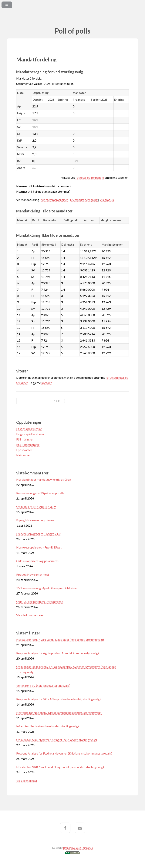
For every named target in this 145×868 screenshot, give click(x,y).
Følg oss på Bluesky (29, 429)
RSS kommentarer (28, 445)
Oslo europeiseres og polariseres (37, 561)
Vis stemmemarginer (55, 200)
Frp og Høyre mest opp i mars (35, 520)
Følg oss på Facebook (30, 434)
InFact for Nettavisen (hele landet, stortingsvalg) (47, 726)
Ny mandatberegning (84, 200)
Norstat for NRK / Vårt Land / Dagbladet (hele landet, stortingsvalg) (60, 639)
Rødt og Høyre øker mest (33, 574)
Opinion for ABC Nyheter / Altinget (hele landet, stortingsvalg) (57, 740)
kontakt (47, 383)
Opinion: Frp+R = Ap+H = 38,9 (36, 507)
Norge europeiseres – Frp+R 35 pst (39, 547)
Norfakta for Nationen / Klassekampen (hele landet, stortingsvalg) (59, 713)
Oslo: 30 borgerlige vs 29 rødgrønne (40, 602)
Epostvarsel (24, 450)
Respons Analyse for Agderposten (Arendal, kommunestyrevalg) (57, 653)
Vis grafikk (107, 200)
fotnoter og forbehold (90, 177)
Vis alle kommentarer (30, 615)
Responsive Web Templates (78, 848)
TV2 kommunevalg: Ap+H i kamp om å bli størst (47, 588)
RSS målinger (25, 439)
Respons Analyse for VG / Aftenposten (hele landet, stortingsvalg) (58, 699)
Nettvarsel (23, 455)
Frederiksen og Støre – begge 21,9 (38, 534)
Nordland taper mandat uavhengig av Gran (44, 479)
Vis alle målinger (27, 780)
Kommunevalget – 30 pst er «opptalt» (40, 493)
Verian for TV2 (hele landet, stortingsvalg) (43, 685)
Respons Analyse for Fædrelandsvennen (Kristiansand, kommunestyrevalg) (64, 753)
